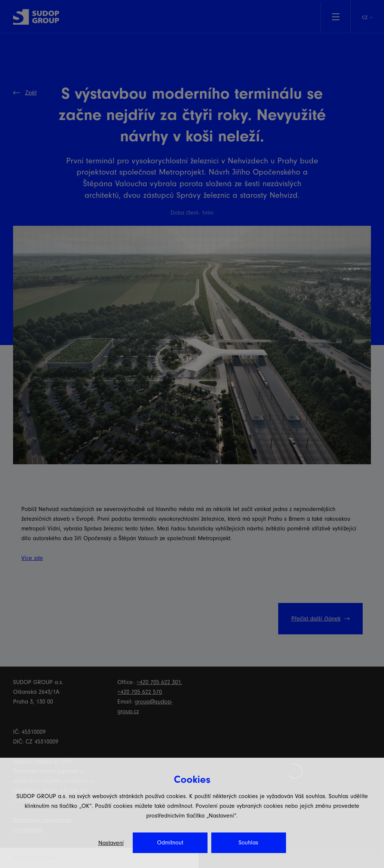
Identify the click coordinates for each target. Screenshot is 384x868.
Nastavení (111, 843)
